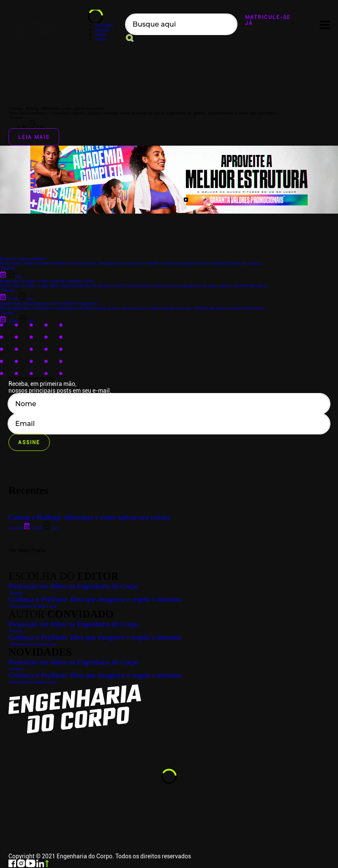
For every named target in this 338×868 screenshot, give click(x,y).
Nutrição (102, 30)
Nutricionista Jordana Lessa (33, 682)
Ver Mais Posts (27, 550)
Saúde (100, 34)
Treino (101, 39)
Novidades (104, 25)
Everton (16, 669)
